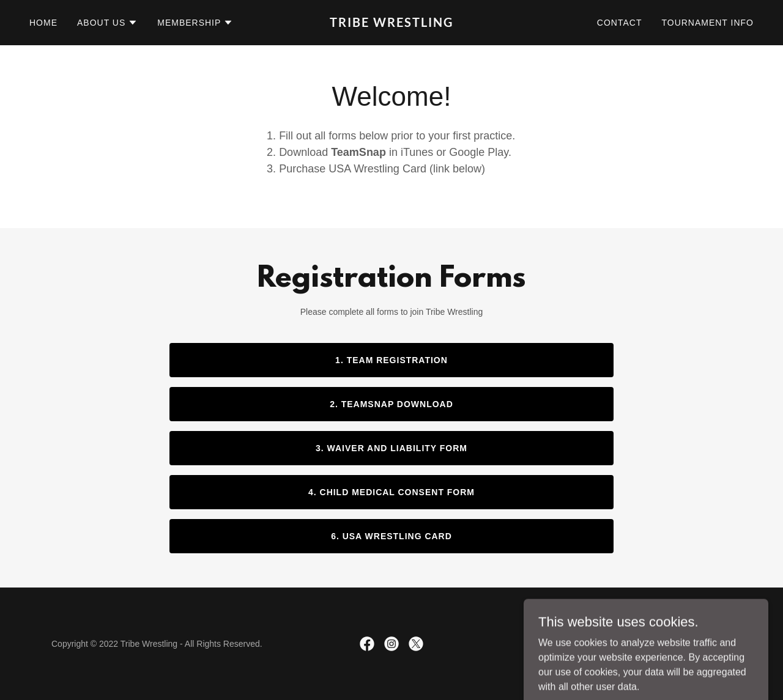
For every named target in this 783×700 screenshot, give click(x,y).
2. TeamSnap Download (391, 404)
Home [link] (43, 23)
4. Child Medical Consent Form (391, 492)
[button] (107, 23)
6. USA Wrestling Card (391, 536)
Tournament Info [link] (707, 23)
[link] (392, 24)
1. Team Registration (391, 360)
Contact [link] (620, 23)
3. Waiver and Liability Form (391, 448)
